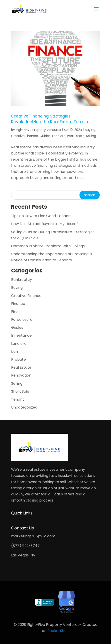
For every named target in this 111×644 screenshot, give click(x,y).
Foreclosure (22, 320)
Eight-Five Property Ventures (38, 130)
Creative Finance (25, 136)
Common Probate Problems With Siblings (48, 246)
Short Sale (20, 391)
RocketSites (58, 631)
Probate (18, 359)
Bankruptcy (22, 280)
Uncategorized (24, 407)
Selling (91, 136)
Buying (90, 130)
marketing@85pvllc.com (33, 536)
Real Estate (76, 136)
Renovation (21, 375)
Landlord (59, 136)
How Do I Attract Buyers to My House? (45, 224)
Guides (45, 136)
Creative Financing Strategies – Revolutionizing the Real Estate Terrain (49, 119)
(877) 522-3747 (25, 546)
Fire (14, 312)
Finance (18, 304)
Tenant (18, 399)
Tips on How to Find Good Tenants (41, 216)
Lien (14, 351)
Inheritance (21, 335)
